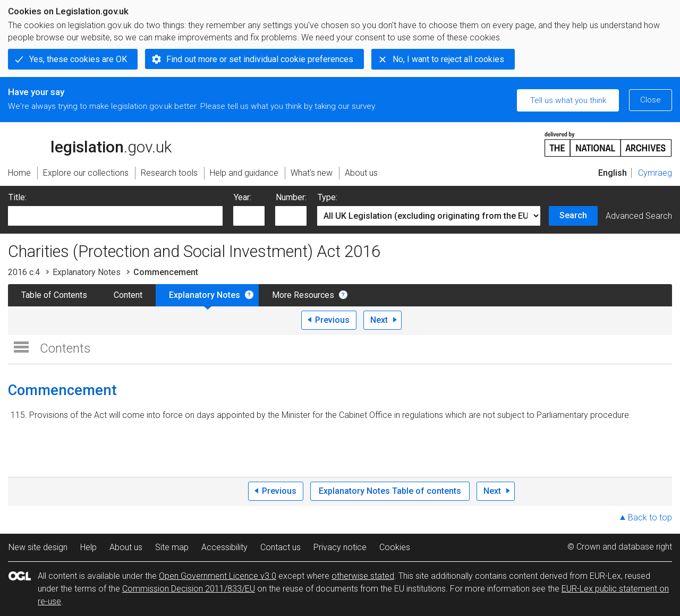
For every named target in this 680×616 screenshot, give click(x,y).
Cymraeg (655, 173)
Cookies (395, 547)
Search (573, 215)
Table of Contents (54, 295)
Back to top (650, 517)
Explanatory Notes (87, 272)
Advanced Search (639, 216)
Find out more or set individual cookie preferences (260, 59)
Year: (243, 197)
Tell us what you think (568, 100)
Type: (328, 197)
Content (128, 295)
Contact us (280, 547)
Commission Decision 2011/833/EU (189, 589)
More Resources (303, 295)
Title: (18, 197)
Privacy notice (340, 547)
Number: (291, 197)
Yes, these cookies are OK (78, 59)
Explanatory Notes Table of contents (390, 491)
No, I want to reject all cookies (448, 59)
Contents (65, 348)
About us (126, 547)
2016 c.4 (24, 272)
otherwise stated (363, 576)
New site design (38, 547)
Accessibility (224, 547)
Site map (172, 547)
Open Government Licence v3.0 (218, 576)
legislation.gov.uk (90, 143)
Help (88, 547)
